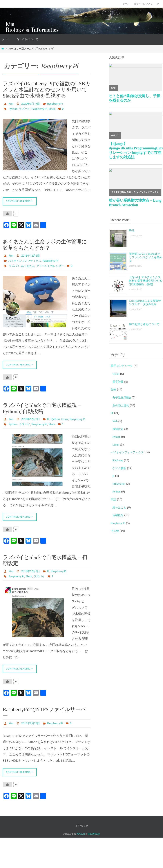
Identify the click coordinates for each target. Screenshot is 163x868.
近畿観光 (119, 516)
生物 (114, 390)
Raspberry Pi (58, 104)
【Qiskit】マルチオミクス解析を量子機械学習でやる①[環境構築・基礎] (145, 282)
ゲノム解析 (120, 469)
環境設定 (119, 430)
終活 (132, 230)
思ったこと (120, 509)
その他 (115, 532)
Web (115, 422)
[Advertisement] (135, 565)
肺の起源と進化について (145, 327)
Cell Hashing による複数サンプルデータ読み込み (145, 305)
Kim (11, 104)
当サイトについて (143, 4)
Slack (54, 109)
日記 (114, 500)
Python (13, 109)
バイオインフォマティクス (26, 261)
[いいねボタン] (7, 214)
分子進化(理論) (123, 399)
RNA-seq (118, 461)
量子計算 (119, 383)
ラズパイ (25, 109)
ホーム (126, 4)
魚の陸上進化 (122, 406)
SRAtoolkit (120, 485)
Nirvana (81, 840)
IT (9, 425)
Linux (26, 425)
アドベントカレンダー (53, 266)
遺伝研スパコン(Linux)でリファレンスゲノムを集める (145, 257)
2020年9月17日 (32, 104)
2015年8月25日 (32, 729)
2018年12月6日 (32, 256)
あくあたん (29, 266)
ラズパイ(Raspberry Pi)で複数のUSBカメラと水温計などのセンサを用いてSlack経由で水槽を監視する (47, 90)
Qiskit (116, 375)
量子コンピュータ (123, 367)
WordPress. (94, 840)
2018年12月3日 (32, 420)
